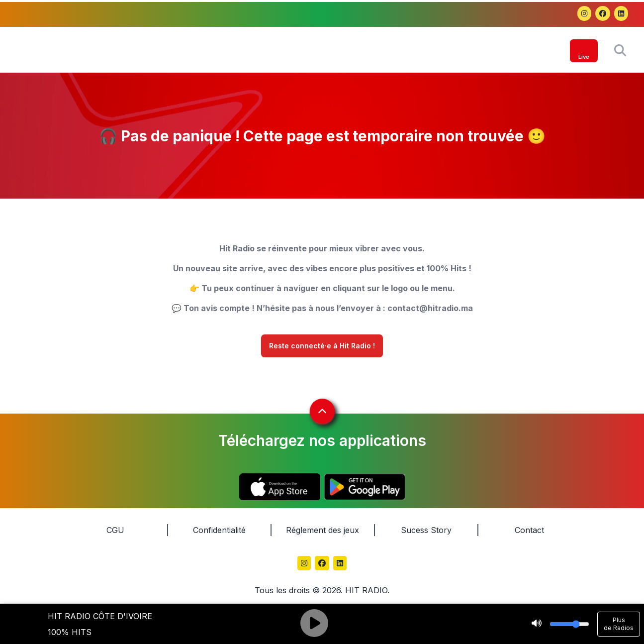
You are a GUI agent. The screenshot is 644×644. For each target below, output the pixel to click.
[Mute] (537, 624)
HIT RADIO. (367, 590)
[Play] (314, 624)
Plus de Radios (619, 624)
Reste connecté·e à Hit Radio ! (322, 346)
